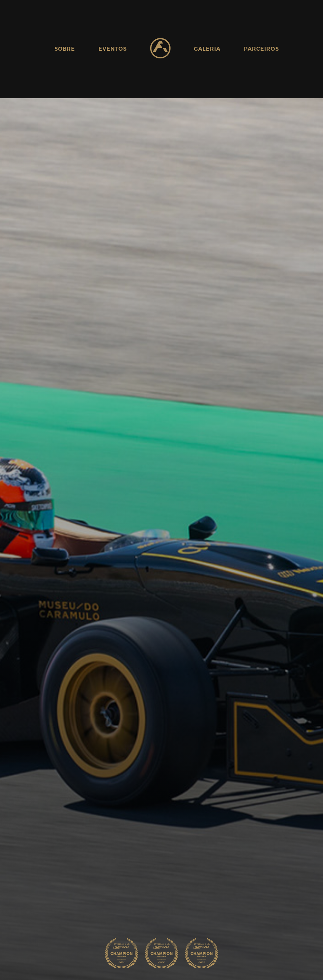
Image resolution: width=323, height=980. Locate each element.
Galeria (207, 49)
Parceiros (261, 49)
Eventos (113, 49)
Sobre (65, 49)
